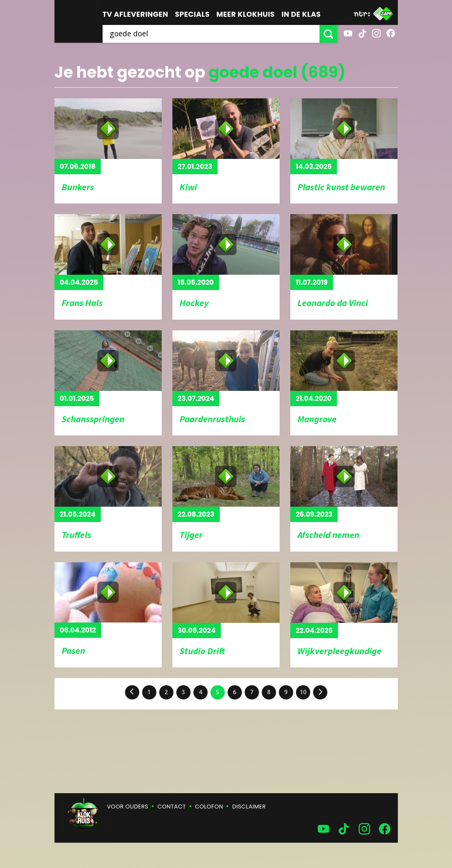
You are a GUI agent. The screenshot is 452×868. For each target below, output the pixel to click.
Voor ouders (128, 807)
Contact (172, 807)
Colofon (209, 807)
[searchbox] (211, 34)
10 (303, 692)
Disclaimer (249, 807)
